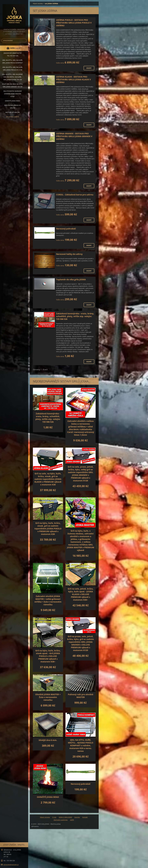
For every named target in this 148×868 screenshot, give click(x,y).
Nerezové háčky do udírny (69, 254)
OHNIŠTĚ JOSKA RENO (48, 797)
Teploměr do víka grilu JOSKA (71, 279)
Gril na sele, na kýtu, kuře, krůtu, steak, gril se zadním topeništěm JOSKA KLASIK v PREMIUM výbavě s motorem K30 (48, 479)
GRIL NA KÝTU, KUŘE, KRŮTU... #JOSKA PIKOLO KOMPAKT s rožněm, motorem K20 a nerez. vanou (81, 745)
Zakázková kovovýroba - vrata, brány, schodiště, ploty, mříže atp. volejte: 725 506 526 (75, 316)
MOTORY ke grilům (13, 112)
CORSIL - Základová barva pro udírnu (75, 195)
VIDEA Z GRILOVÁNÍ (65, 817)
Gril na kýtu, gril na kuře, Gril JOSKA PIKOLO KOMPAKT (13, 61)
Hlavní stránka (38, 4)
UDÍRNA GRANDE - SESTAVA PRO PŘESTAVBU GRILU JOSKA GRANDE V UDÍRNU (74, 136)
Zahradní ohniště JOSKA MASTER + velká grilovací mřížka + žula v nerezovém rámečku (48, 600)
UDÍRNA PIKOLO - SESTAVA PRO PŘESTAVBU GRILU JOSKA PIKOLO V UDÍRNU (74, 23)
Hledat (25, 41)
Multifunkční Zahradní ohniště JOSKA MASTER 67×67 (13, 94)
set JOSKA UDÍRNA (13, 117)
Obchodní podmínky (61, 820)
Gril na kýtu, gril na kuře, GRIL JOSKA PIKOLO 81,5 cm (13, 69)
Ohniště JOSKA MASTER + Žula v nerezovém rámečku (48, 697)
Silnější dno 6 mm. (48, 740)
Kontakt (85, 817)
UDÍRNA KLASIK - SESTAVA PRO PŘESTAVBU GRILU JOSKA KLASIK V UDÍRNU (73, 79)
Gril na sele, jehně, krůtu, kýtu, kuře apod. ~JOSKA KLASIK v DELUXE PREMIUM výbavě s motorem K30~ (81, 594)
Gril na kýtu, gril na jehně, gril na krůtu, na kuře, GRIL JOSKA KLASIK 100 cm (13, 77)
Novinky (77, 817)
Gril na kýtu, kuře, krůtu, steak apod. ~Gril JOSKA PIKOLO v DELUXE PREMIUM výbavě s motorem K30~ (48, 656)
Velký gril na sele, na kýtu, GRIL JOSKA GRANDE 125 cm (13, 85)
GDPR (72, 820)
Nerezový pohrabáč (66, 229)
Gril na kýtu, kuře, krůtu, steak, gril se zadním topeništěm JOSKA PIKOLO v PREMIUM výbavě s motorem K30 (48, 529)
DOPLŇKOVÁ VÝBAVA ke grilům (13, 107)
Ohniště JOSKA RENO (13, 101)
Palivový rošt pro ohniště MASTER (81, 696)
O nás (54, 817)
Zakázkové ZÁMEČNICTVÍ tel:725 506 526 (13, 54)
